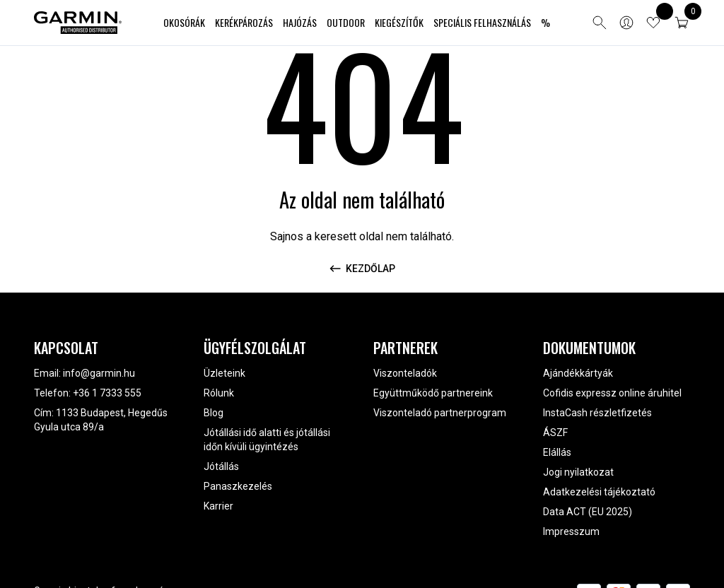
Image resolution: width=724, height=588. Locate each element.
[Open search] (600, 23)
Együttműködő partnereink (433, 393)
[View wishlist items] (653, 23)
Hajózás (300, 22)
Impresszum (571, 531)
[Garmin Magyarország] (78, 23)
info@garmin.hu (99, 373)
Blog (214, 413)
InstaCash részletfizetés (597, 413)
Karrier (218, 506)
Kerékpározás (244, 22)
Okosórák (184, 22)
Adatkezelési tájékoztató (599, 492)
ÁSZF (555, 433)
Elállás (557, 452)
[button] (682, 23)
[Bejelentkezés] (626, 23)
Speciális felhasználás (482, 22)
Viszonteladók (405, 373)
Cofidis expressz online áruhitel (612, 393)
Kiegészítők (399, 22)
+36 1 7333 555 (107, 393)
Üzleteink (224, 373)
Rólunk (219, 393)
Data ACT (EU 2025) (588, 512)
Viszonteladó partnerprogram (440, 413)
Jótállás (221, 466)
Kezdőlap (362, 269)
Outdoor (346, 22)
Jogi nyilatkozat (578, 472)
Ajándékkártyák (578, 373)
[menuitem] (184, 23)
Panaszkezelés (238, 486)
